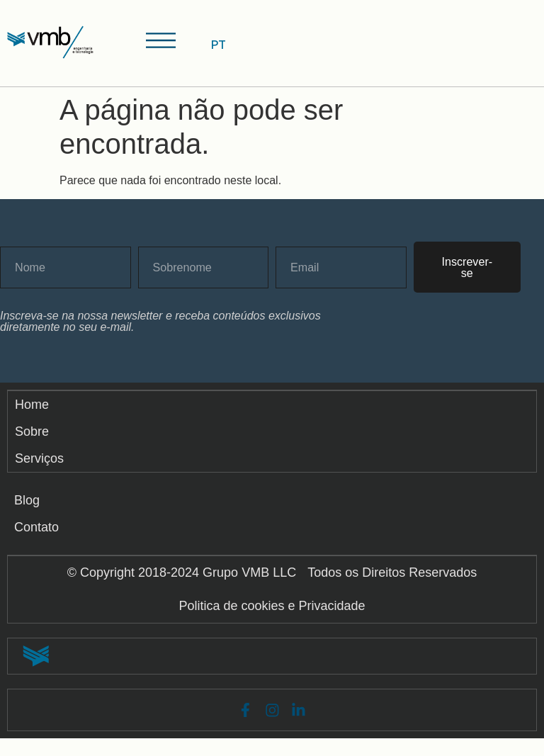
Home (33, 408)
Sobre (33, 435)
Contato (36, 532)
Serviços (41, 462)
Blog (27, 505)
